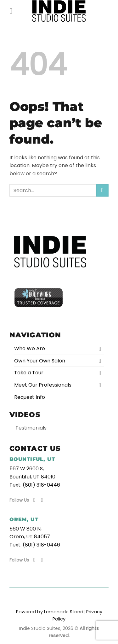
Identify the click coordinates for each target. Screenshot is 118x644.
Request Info (30, 397)
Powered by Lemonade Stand (50, 612)
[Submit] (102, 190)
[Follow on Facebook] (36, 500)
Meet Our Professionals (43, 385)
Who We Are (30, 348)
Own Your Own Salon (40, 361)
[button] (13, 11)
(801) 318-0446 (41, 485)
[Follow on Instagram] (44, 500)
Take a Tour (29, 373)
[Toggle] (100, 349)
